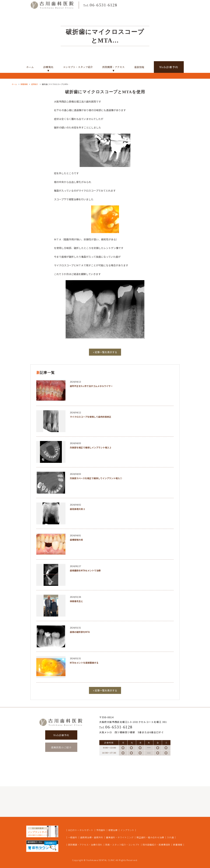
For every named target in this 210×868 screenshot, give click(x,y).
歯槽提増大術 (76, 540)
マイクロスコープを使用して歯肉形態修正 (91, 417)
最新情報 (139, 67)
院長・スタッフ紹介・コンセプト (123, 845)
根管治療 (113, 830)
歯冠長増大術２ (78, 509)
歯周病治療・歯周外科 (92, 837)
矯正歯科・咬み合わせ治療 (150, 837)
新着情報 (24, 84)
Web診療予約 (169, 67)
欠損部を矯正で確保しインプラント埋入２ (91, 447)
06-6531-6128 (116, 727)
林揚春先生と (76, 601)
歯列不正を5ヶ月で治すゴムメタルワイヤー (91, 386)
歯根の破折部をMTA (80, 632)
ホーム (30, 67)
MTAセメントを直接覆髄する (84, 663)
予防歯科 (101, 830)
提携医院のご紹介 (61, 747)
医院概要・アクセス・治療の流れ (85, 845)
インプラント (127, 830)
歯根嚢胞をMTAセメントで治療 (85, 570)
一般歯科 (73, 837)
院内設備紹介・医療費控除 (156, 845)
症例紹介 (35, 84)
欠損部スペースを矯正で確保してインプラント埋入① (96, 478)
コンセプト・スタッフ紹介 (78, 67)
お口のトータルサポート (81, 830)
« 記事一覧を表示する (105, 352)
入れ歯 (170, 837)
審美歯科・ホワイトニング (120, 837)
